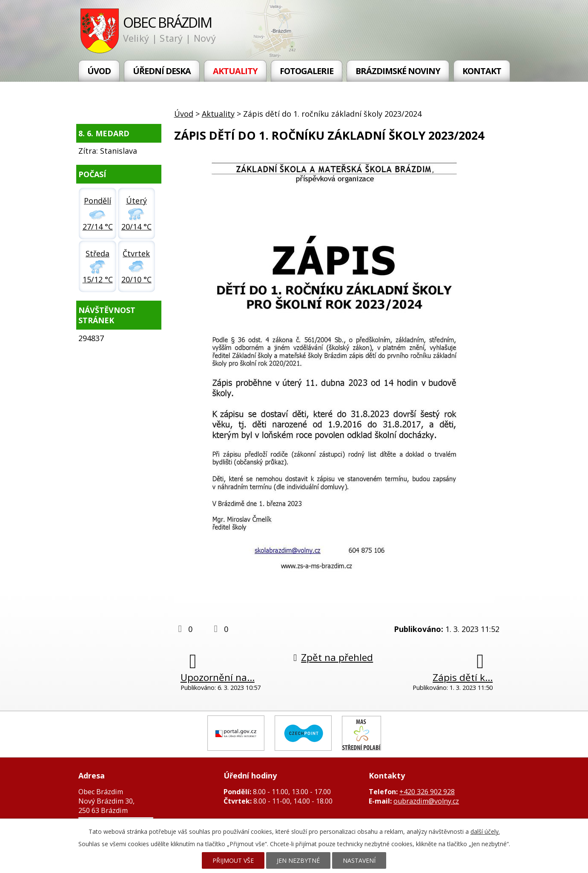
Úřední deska (162, 71)
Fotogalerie (307, 71)
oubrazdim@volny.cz (426, 801)
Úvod (99, 71)
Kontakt (482, 71)
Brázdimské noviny (398, 71)
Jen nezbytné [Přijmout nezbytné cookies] (298, 860)
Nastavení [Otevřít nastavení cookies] (359, 860)
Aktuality (235, 71)
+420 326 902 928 (427, 792)
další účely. (485, 831)
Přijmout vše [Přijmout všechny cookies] (233, 860)
